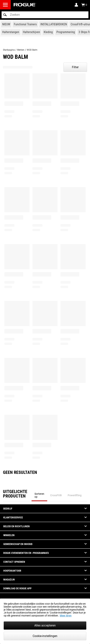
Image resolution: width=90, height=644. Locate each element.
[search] (45, 15)
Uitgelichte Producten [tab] (15, 494)
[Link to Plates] (31, 32)
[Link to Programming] (66, 32)
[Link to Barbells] (11, 32)
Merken (21, 50)
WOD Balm (32, 50)
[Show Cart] (84, 5)
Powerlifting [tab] (75, 495)
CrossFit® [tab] (56, 495)
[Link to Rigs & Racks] (54, 24)
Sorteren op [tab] (39, 495)
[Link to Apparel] (48, 32)
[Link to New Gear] (6, 24)
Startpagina (9, 50)
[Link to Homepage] (25, 5)
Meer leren (66, 616)
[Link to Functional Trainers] (25, 24)
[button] (5, 15)
